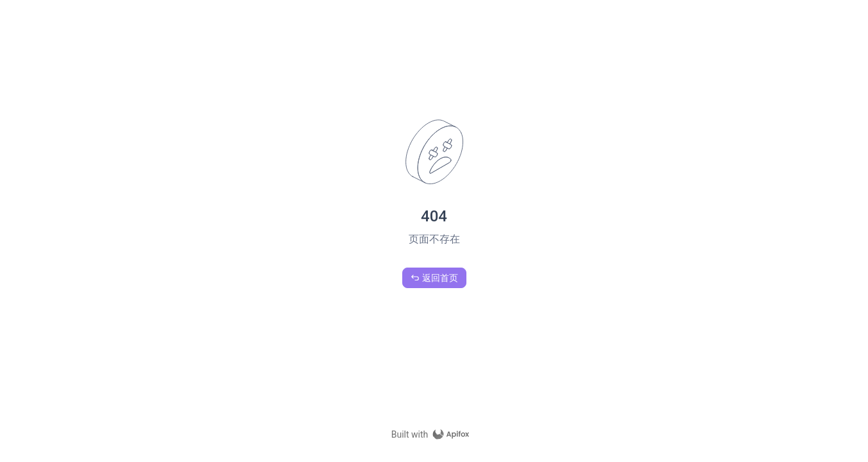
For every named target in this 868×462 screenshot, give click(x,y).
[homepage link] (434, 434)
